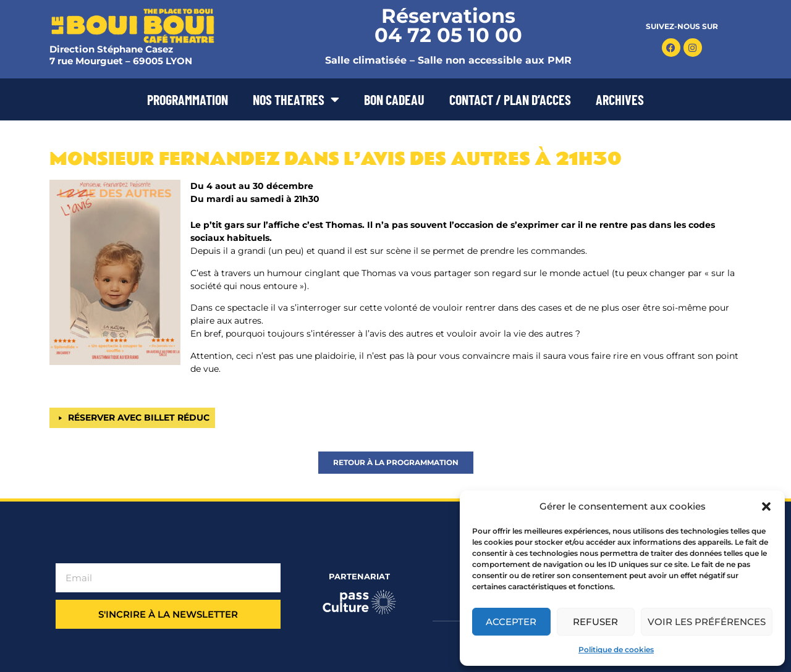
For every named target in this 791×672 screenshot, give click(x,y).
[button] (766, 506)
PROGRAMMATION (188, 99)
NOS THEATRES (296, 99)
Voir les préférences (707, 622)
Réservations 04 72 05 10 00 (448, 25)
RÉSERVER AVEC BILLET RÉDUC (139, 418)
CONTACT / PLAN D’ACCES (510, 99)
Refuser (595, 622)
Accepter (511, 622)
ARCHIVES (620, 99)
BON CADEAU (394, 99)
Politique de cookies (616, 649)
